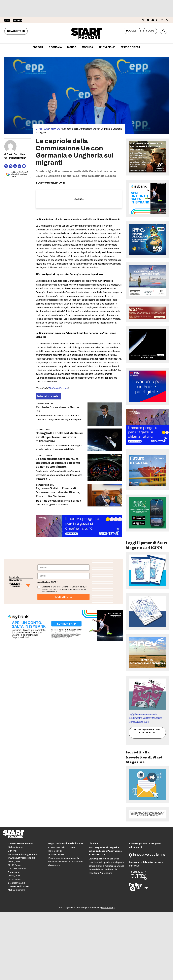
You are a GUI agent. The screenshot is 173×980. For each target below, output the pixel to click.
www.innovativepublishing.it (21, 858)
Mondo (56, 129)
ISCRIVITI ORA (63, 597)
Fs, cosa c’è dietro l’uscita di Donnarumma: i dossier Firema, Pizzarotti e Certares (58, 492)
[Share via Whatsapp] (20, 166)
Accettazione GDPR (48, 582)
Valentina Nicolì (46, 404)
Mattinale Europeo (58, 388)
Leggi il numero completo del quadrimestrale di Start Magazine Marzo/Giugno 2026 (145, 718)
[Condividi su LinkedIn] (15, 166)
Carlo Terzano (46, 455)
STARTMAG (42, 129)
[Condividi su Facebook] (11, 166)
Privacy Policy (108, 908)
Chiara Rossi (44, 430)
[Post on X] (6, 166)
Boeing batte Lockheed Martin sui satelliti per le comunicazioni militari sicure (60, 437)
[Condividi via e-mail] (24, 166)
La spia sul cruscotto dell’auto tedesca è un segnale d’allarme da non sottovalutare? (58, 463)
